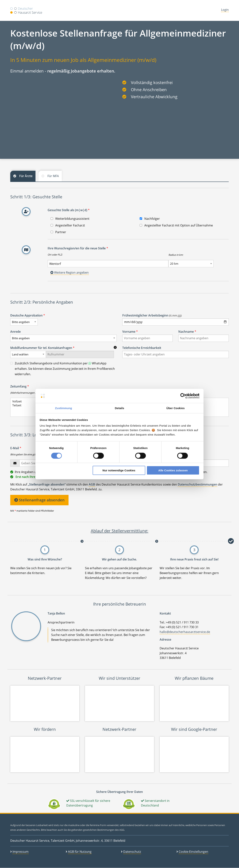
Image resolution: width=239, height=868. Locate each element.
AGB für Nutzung (80, 852)
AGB (92, 484)
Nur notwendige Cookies (119, 470)
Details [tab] (119, 408)
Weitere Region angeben (70, 272)
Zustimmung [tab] (64, 408)
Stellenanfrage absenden (39, 500)
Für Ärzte (26, 176)
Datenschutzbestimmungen (197, 484)
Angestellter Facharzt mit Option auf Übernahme (176, 225)
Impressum (21, 852)
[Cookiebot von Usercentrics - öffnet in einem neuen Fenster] (183, 396)
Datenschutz (132, 852)
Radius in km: (176, 255)
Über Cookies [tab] (176, 408)
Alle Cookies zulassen (173, 470)
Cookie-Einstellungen (193, 852)
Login (225, 10)
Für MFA (53, 176)
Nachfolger (150, 219)
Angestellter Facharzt (68, 225)
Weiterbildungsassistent (70, 219)
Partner (58, 232)
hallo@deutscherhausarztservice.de (185, 632)
